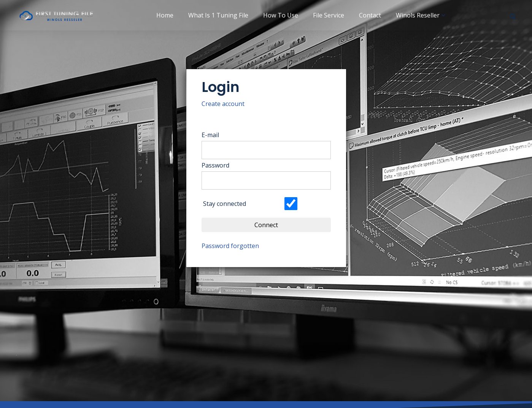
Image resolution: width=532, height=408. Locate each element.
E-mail (215, 135)
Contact (370, 15)
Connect (271, 225)
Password (220, 165)
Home (165, 15)
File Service (329, 15)
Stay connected (229, 204)
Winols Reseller (418, 15)
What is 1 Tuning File (218, 15)
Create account (228, 104)
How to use (281, 15)
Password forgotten (235, 246)
